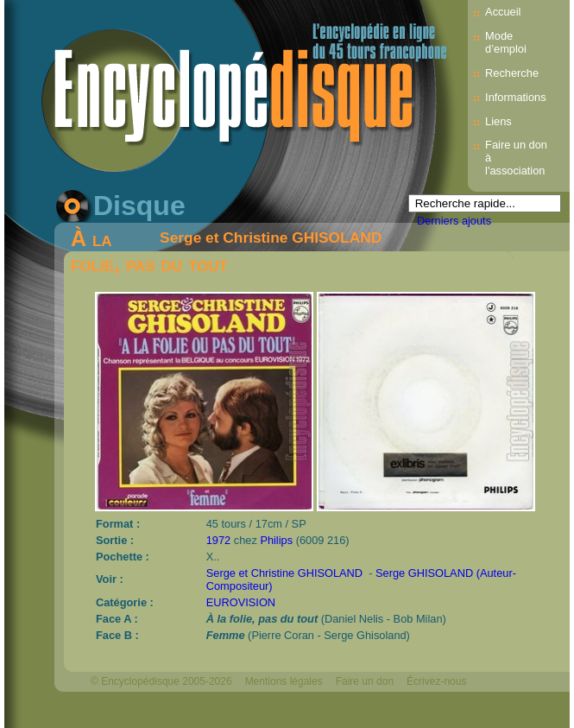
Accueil (503, 12)
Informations (515, 97)
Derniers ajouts (454, 221)
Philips (276, 540)
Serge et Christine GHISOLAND (271, 237)
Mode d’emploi (506, 42)
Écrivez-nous (436, 681)
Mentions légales (284, 681)
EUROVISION (241, 602)
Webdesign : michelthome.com (161, 711)
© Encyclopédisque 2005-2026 (161, 681)
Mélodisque (271, 711)
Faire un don (365, 681)
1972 (218, 540)
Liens (498, 121)
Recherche (512, 73)
